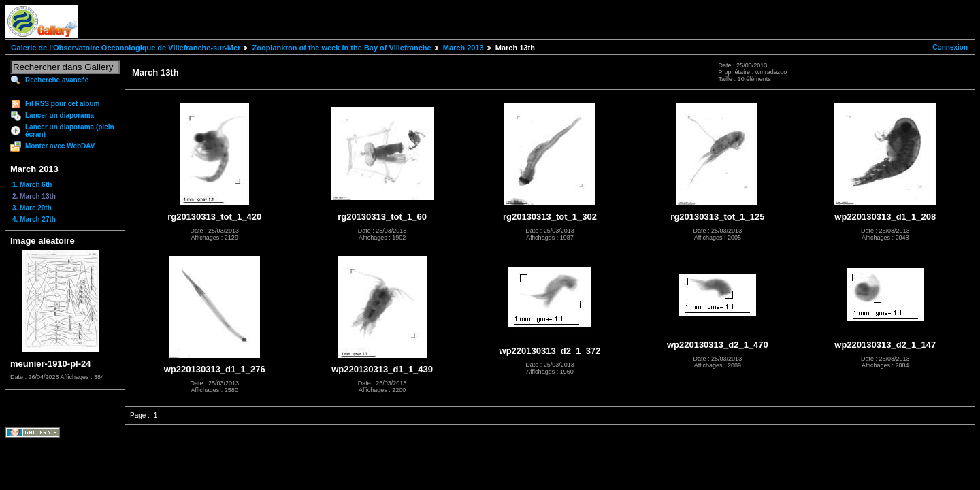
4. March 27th (34, 219)
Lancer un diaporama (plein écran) (70, 131)
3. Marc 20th (32, 208)
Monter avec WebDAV (60, 146)
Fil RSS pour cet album (62, 104)
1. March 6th (32, 185)
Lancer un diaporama (60, 115)
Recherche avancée (57, 80)
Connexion (950, 47)
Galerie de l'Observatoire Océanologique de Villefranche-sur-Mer (126, 48)
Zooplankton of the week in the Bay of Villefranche (341, 48)
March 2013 (463, 48)
